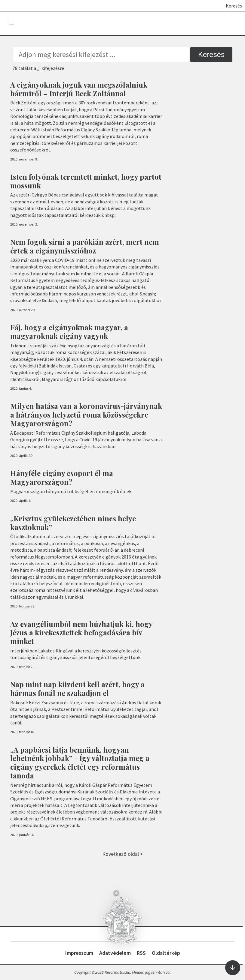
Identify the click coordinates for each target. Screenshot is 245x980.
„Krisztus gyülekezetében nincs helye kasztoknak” (73, 523)
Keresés (231, 6)
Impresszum (79, 953)
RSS (141, 953)
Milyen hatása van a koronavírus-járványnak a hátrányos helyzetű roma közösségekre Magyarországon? (86, 415)
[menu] (12, 23)
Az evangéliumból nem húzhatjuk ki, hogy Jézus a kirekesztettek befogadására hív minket (81, 633)
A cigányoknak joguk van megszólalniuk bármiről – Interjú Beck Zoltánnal (79, 89)
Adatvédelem (115, 953)
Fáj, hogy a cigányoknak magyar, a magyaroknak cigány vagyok (69, 332)
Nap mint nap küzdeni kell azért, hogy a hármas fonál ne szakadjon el (77, 689)
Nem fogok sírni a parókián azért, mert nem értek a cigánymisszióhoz (85, 246)
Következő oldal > (122, 854)
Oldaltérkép (166, 953)
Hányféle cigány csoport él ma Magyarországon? (62, 477)
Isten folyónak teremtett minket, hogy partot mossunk (86, 181)
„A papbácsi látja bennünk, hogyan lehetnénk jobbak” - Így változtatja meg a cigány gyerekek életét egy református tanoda (80, 763)
